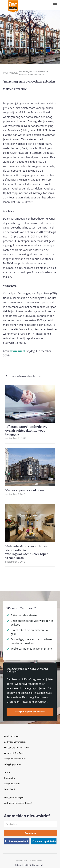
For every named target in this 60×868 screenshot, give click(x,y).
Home (6, 73)
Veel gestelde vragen (14, 797)
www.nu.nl (18, 351)
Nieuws (13, 73)
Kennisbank (10, 789)
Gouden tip (9, 778)
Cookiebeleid (36, 861)
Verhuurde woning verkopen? (18, 803)
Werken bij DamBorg (14, 753)
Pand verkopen (11, 736)
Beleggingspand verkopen (16, 747)
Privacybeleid (21, 861)
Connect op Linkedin (46, 841)
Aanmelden (30, 833)
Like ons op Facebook (18, 841)
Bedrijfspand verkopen (15, 742)
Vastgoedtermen (12, 784)
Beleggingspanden (13, 764)
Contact (8, 772)
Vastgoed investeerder (15, 759)
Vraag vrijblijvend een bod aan (30, 712)
